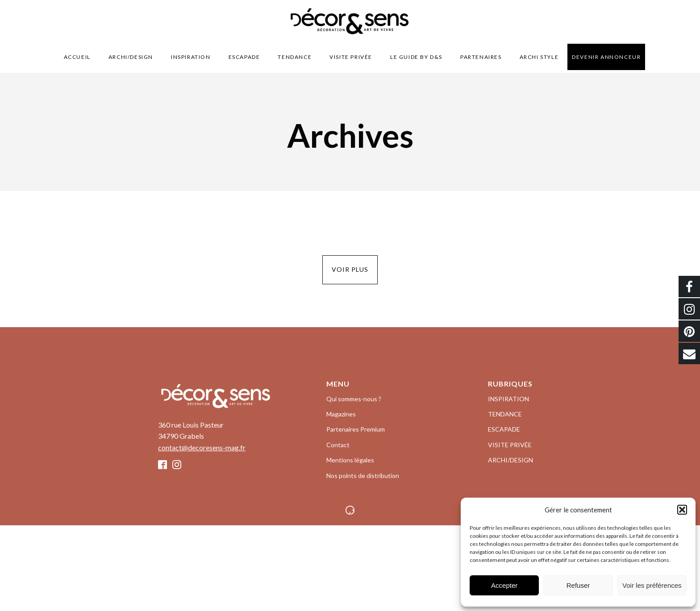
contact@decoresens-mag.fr (202, 447)
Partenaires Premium (356, 429)
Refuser (578, 585)
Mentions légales (350, 460)
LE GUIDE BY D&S (416, 57)
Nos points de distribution (363, 476)
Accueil (77, 57)
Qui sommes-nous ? (354, 399)
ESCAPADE (244, 57)
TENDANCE (295, 57)
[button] (682, 510)
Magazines (341, 414)
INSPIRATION (191, 57)
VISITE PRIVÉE (351, 57)
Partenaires (481, 57)
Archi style (539, 57)
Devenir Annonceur (606, 57)
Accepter (504, 585)
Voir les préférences (652, 585)
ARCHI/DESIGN (131, 57)
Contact (338, 445)
